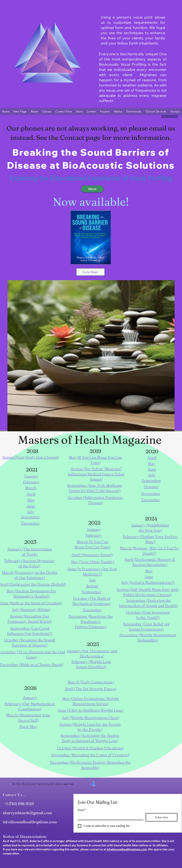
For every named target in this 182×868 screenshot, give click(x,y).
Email (82, 810)
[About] (92, 189)
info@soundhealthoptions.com (30, 822)
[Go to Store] (90, 272)
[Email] (110, 816)
